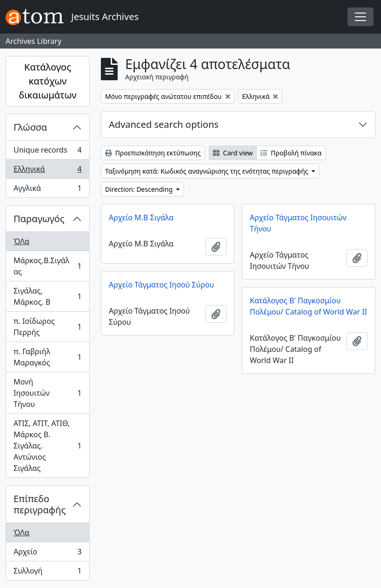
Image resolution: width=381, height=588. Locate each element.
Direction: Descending (140, 189)
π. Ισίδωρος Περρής (47, 327)
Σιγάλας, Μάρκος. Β (47, 296)
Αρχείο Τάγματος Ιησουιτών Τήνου (298, 223)
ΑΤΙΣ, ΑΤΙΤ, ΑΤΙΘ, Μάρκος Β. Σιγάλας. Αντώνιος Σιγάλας (47, 446)
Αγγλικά (47, 190)
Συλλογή (47, 573)
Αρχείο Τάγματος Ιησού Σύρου (161, 285)
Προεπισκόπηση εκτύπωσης (153, 153)
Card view (233, 153)
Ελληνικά (47, 171)
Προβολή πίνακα (291, 153)
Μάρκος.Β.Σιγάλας (47, 266)
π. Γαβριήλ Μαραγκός (47, 357)
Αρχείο (47, 554)
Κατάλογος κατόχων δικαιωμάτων (48, 81)
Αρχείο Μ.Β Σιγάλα (141, 217)
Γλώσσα (30, 127)
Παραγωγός (39, 219)
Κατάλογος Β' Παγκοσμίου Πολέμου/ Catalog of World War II (308, 306)
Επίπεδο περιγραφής (40, 504)
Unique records (47, 152)
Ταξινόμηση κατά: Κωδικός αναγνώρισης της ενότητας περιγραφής (208, 171)
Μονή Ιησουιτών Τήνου (47, 393)
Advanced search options (164, 124)
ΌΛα (21, 241)
